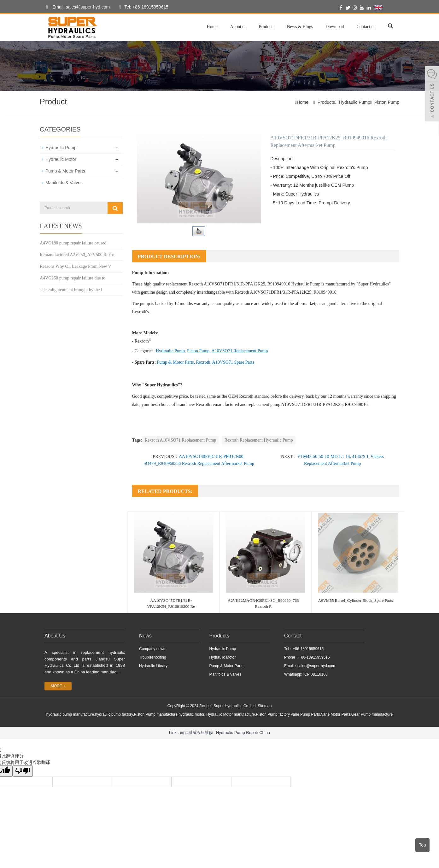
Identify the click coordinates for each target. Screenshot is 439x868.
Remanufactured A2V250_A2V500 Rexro (77, 255)
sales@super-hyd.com (316, 666)
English (386, 8)
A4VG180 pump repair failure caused (73, 243)
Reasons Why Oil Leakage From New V (76, 266)
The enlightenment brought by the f (71, 290)
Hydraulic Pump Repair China (243, 733)
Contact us (366, 27)
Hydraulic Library (153, 666)
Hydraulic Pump (355, 102)
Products (267, 27)
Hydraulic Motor (61, 159)
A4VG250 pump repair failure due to (73, 278)
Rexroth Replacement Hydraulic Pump (258, 440)
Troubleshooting (153, 657)
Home (212, 27)
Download (335, 27)
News (145, 636)
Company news (152, 649)
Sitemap (265, 706)
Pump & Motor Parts (65, 171)
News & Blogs (300, 27)
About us (238, 27)
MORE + (58, 686)
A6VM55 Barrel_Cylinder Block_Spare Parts (356, 600)
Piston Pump (387, 102)
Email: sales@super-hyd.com (76, 7)
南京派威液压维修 (196, 733)
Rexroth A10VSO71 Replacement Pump (181, 440)
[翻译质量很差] (23, 771)
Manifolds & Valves (64, 183)
